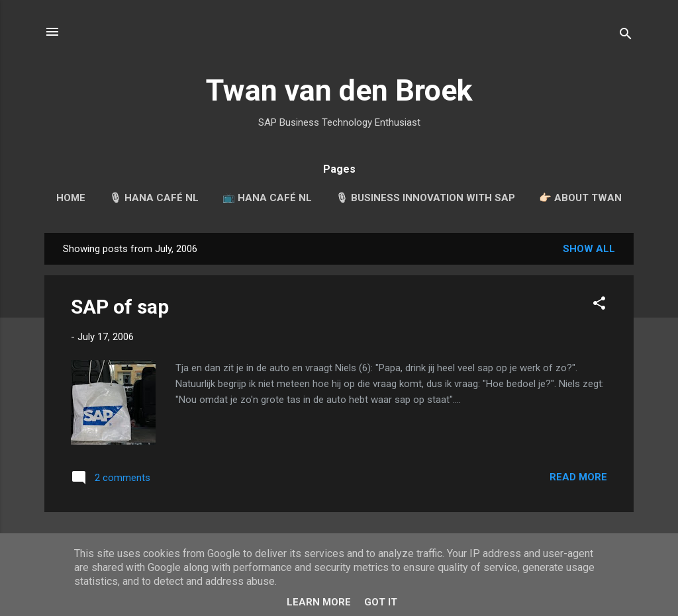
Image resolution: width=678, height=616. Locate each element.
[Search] (626, 36)
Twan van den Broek (339, 90)
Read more (578, 477)
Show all (589, 249)
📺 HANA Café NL (267, 198)
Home (71, 198)
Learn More (319, 602)
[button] (599, 305)
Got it (381, 602)
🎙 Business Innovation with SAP (425, 198)
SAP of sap (120, 307)
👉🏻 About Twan (580, 198)
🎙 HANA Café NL (154, 198)
